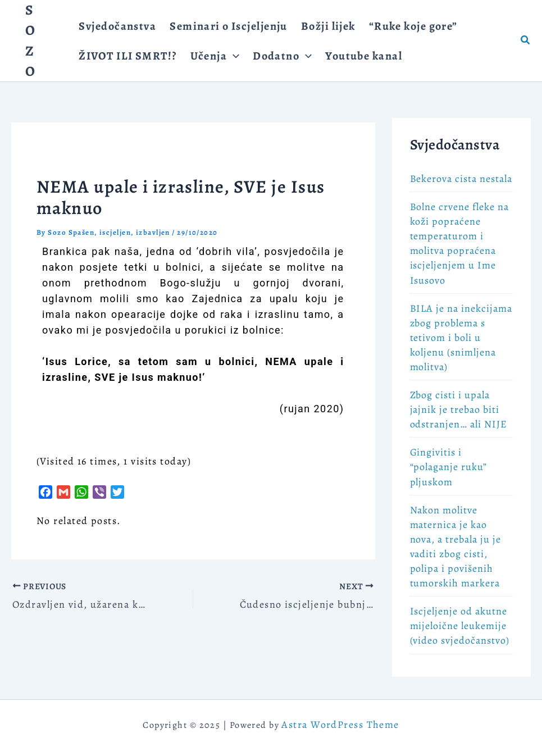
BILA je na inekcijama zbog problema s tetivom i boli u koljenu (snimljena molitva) (461, 338)
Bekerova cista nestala (461, 179)
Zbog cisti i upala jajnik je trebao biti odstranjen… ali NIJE (459, 409)
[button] (526, 41)
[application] (233, 56)
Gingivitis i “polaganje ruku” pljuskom (448, 467)
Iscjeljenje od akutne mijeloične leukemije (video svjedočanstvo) (460, 626)
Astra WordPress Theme (340, 725)
